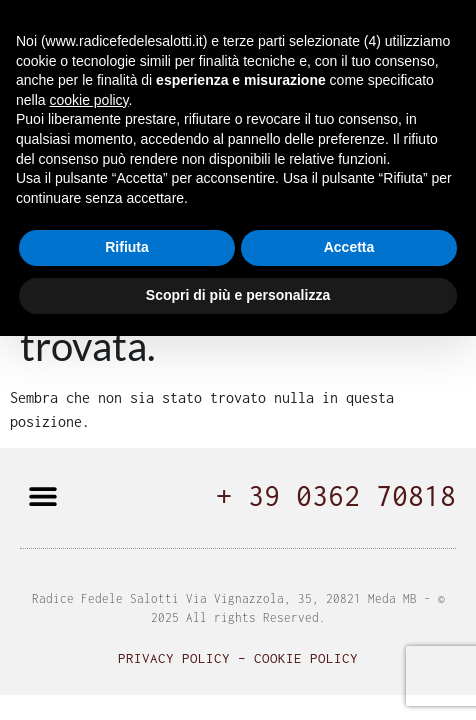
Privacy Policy (174, 658)
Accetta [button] (349, 247)
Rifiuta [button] (127, 247)
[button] (42, 495)
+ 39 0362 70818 (336, 495)
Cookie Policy (306, 658)
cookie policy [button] (88, 100)
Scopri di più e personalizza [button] (238, 295)
